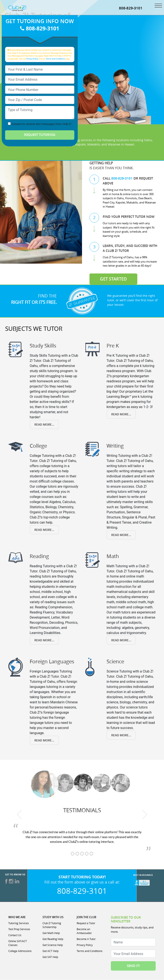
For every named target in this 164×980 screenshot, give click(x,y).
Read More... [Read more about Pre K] (121, 414)
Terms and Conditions (56, 59)
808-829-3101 (131, 8)
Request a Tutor (86, 923)
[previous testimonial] (19, 815)
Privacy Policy (32, 59)
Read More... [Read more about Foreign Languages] (44, 740)
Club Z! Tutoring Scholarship (52, 925)
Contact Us (15, 935)
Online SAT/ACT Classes (18, 943)
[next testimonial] (145, 815)
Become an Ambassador (84, 931)
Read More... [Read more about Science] (121, 735)
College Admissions (20, 951)
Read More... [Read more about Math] (121, 640)
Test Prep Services (19, 929)
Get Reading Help (53, 939)
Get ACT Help (51, 951)
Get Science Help (53, 945)
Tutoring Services (19, 923)
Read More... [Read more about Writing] (121, 535)
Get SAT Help (50, 957)
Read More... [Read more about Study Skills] (44, 424)
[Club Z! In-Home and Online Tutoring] (17, 8)
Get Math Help (51, 933)
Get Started (113, 279)
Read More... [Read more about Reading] (44, 640)
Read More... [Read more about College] (44, 530)
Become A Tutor (86, 939)
